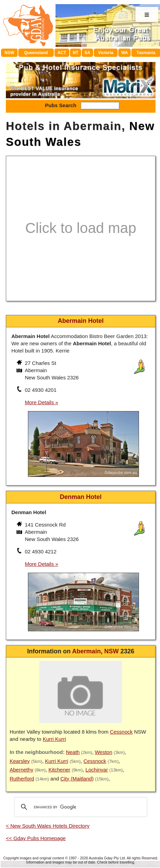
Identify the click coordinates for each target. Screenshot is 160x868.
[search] (80, 807)
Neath (73, 752)
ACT (62, 53)
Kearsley (20, 761)
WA (125, 53)
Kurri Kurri (54, 739)
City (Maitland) (77, 779)
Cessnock (121, 732)
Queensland (36, 53)
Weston (104, 752)
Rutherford (22, 779)
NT (76, 53)
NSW (9, 53)
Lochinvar (97, 770)
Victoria (106, 53)
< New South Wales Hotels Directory (48, 826)
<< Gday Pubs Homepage (36, 838)
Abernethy (21, 770)
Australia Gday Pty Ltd (107, 858)
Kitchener (59, 770)
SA (87, 53)
